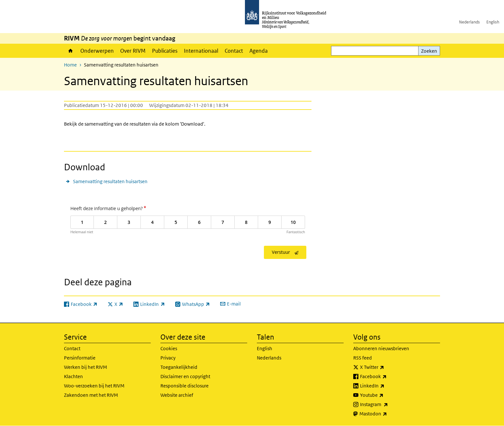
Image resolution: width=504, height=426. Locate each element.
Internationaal (201, 51)
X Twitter (386, 367)
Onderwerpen (97, 51)
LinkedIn (386, 386)
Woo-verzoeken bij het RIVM (94, 386)
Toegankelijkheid (179, 367)
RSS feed (363, 358)
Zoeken (429, 51)
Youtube (386, 395)
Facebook (387, 377)
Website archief (177, 395)
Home (71, 51)
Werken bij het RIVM (85, 367)
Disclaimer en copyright (185, 376)
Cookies (169, 348)
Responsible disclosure (184, 386)
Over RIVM (133, 51)
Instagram (388, 404)
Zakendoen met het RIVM (91, 395)
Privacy (168, 358)
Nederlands (469, 22)
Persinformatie (80, 358)
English (493, 22)
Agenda (259, 51)
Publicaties (165, 51)
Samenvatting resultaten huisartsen (110, 181)
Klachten (73, 376)
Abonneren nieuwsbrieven (381, 348)
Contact (234, 51)
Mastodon (387, 414)
